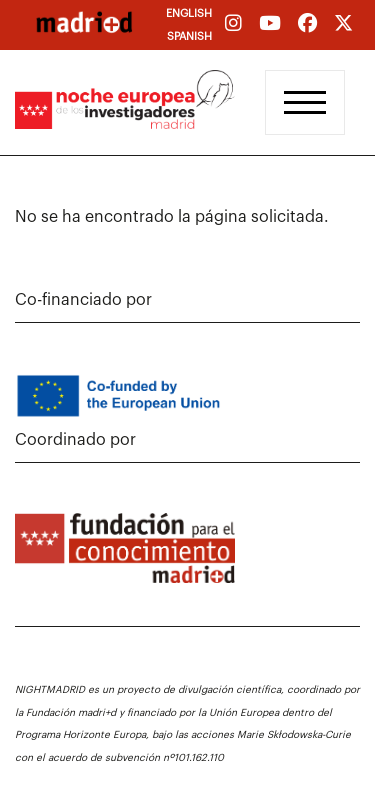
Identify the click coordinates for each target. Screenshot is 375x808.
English (189, 13)
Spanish (189, 36)
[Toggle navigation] (305, 102)
